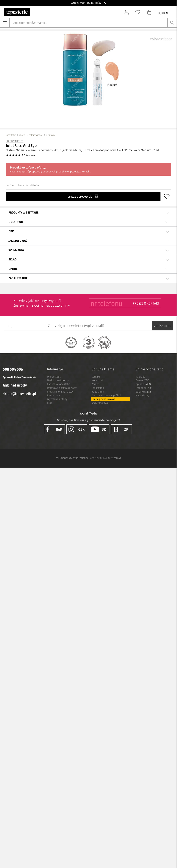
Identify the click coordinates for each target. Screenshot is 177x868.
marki (22, 135)
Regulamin (98, 392)
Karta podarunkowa (104, 399)
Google (143, 392)
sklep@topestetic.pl (20, 394)
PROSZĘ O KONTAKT (146, 303)
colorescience (36, 135)
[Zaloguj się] (128, 12)
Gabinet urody (15, 385)
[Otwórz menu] (5, 23)
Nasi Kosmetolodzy (58, 380)
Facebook (144, 388)
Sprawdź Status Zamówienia (20, 377)
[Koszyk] (160, 12)
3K (98, 429)
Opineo (143, 384)
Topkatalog (98, 388)
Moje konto (98, 380)
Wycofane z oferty (57, 399)
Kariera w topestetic (58, 384)
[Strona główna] (17, 12)
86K (54, 429)
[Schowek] (140, 12)
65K (77, 429)
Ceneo (143, 380)
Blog (50, 403)
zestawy (51, 135)
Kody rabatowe (100, 403)
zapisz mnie (163, 326)
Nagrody (140, 377)
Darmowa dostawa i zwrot (62, 388)
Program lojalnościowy (60, 392)
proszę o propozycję (83, 196)
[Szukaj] (172, 23)
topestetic (11, 135)
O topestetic (54, 377)
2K (121, 429)
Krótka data (53, 395)
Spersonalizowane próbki (106, 395)
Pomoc (95, 384)
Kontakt (96, 377)
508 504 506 (13, 369)
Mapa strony (142, 395)
